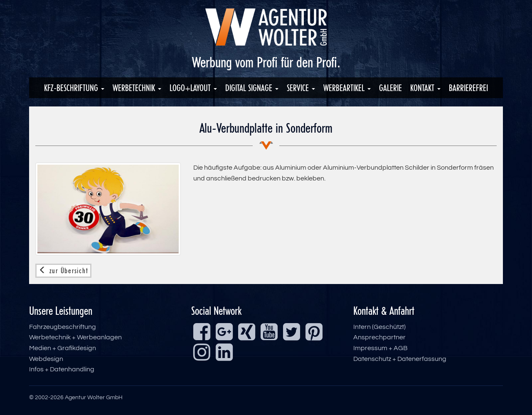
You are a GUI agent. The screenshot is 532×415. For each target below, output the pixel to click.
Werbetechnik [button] (137, 88)
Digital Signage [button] (252, 88)
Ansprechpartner (379, 337)
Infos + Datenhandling (62, 369)
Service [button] (301, 88)
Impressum (370, 348)
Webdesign (46, 359)
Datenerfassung (422, 359)
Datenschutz (372, 359)
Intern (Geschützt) (379, 327)
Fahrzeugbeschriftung (63, 327)
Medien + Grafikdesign (63, 348)
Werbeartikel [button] (347, 88)
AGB (401, 348)
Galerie (390, 88)
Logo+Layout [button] (193, 88)
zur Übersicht (63, 271)
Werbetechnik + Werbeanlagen (75, 337)
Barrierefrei (468, 88)
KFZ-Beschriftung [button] (74, 88)
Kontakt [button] (425, 88)
